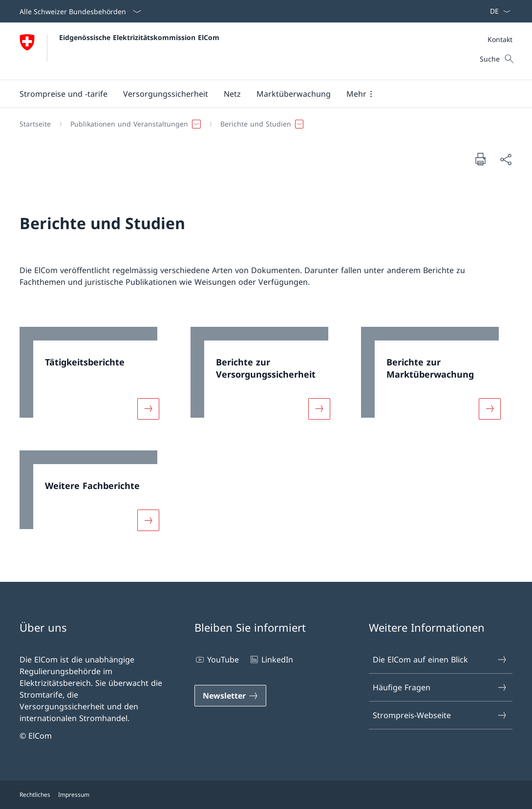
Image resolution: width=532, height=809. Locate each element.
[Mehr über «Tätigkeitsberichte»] (148, 408)
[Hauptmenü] (258, 94)
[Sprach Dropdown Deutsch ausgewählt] (497, 11)
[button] (64, 94)
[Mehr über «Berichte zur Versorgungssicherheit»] (319, 408)
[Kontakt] (500, 39)
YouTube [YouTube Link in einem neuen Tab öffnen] (217, 660)
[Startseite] (35, 124)
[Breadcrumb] (262, 124)
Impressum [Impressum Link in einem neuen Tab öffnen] (74, 795)
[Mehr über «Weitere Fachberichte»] (148, 520)
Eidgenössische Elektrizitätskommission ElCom (139, 37)
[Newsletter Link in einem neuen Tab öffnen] (231, 696)
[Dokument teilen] (506, 159)
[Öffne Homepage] (119, 51)
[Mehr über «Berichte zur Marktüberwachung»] (490, 408)
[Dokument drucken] (480, 159)
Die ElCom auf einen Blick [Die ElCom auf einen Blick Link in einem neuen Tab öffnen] (440, 660)
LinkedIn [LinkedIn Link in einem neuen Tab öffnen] (271, 660)
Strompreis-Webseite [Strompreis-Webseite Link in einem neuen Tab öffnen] (440, 715)
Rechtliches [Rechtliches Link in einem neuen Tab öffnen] (35, 795)
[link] (95, 379)
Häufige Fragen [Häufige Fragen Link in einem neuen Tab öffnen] (440, 687)
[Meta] (500, 39)
